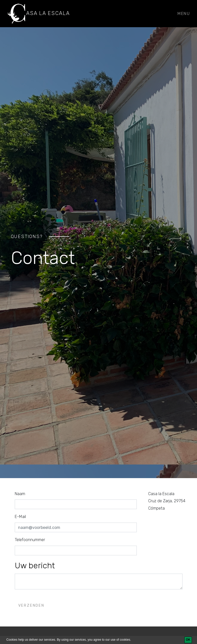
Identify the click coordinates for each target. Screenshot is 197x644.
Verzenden (31, 606)
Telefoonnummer (30, 540)
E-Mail (20, 517)
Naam (20, 494)
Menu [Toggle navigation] (184, 14)
